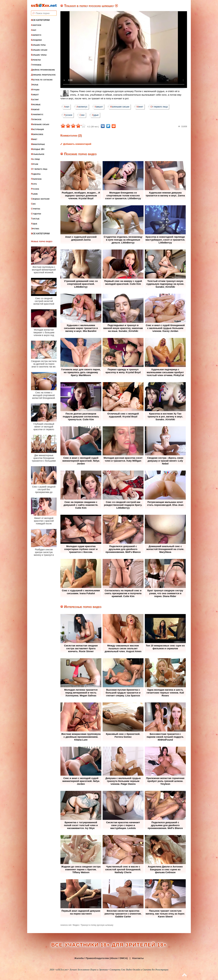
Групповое (36, 65)
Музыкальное (38, 154)
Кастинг (35, 99)
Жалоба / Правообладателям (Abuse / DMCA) (101, 958)
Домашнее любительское (43, 75)
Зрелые (35, 85)
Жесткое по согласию (42, 80)
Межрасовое (37, 134)
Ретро (34, 184)
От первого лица (39, 169)
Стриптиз (36, 209)
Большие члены (39, 55)
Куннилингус (37, 114)
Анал (34, 30)
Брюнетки (36, 60)
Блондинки (36, 40)
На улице (35, 159)
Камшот (35, 94)
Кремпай (35, 109)
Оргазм (35, 164)
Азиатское (36, 25)
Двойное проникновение (43, 70)
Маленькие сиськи (40, 124)
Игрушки (35, 90)
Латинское (36, 119)
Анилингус (36, 35)
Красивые (36, 104)
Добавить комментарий (77, 144)
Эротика (35, 229)
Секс (33, 204)
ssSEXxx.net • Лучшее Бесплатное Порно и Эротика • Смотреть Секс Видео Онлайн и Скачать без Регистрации (112, 970)
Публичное (36, 179)
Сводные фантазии (40, 199)
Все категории (40, 20)
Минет (34, 139)
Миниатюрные (38, 144)
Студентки (36, 214)
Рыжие (34, 194)
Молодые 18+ (38, 149)
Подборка (36, 174)
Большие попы (38, 45)
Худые (34, 224)
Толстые (35, 219)
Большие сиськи (39, 50)
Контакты (138, 958)
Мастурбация (37, 129)
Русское (35, 189)
